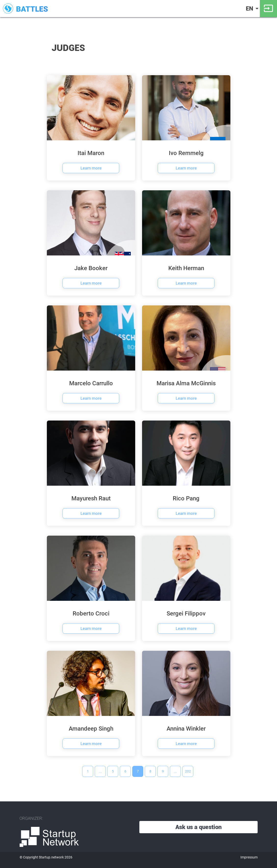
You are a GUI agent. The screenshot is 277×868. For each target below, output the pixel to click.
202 (188, 771)
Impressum (249, 857)
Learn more (91, 168)
